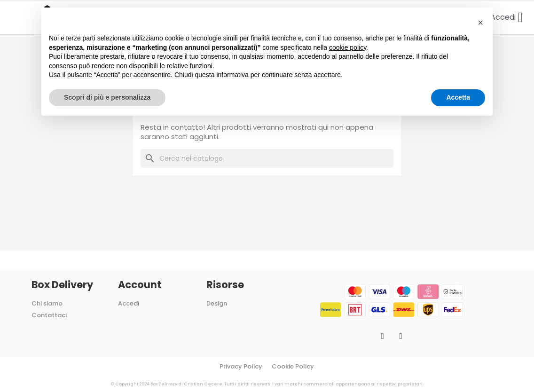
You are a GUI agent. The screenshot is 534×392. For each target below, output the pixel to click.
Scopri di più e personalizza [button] (107, 97)
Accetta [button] (458, 97)
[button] (480, 23)
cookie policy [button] (348, 47)
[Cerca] (267, 158)
